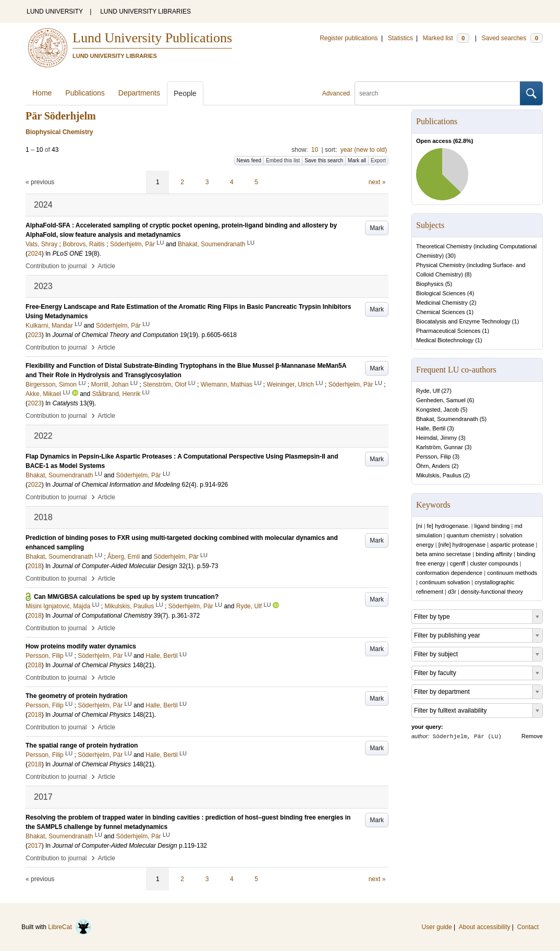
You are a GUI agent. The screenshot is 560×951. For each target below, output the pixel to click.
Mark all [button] (357, 160)
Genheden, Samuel (441, 400)
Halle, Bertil (431, 428)
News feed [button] (249, 160)
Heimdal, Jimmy (436, 438)
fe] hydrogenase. (448, 526)
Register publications (349, 38)
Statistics (400, 38)
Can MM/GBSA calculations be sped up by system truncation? (126, 597)
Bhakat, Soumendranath (447, 419)
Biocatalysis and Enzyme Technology (463, 321)
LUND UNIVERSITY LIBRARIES (145, 11)
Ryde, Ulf (428, 391)
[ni (419, 526)
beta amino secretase (443, 554)
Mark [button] (377, 228)
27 (446, 391)
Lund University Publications (152, 38)
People (185, 93)
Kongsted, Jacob (437, 410)
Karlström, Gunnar (440, 447)
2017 (35, 846)
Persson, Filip (434, 456)
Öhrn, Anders (433, 466)
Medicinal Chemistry (442, 303)
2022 (35, 485)
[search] (437, 93)
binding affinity (494, 554)
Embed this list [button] (283, 160)
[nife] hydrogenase (462, 545)
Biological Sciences (441, 293)
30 (451, 256)
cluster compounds (494, 563)
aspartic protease (512, 545)
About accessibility (485, 927)
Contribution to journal (56, 266)
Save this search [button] (324, 160)
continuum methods (512, 573)
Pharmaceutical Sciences (448, 331)
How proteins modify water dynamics (81, 646)
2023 (35, 335)
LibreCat (70, 927)
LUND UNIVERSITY (55, 11)
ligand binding (492, 526)
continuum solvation (445, 582)
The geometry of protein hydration (76, 696)
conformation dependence (449, 573)
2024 (35, 254)
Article (107, 266)
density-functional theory (492, 592)
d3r (452, 592)
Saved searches (512, 38)
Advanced (336, 93)
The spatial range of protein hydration (82, 745)
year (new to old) (364, 150)
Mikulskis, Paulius (439, 475)
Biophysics (430, 284)
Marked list (446, 38)
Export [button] (378, 160)
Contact (528, 927)
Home (42, 93)
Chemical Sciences (441, 312)
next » (377, 182)
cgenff (458, 563)
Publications (85, 93)
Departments (139, 93)
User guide (437, 927)
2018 (35, 566)
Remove (532, 736)
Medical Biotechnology (445, 340)
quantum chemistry (471, 535)
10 (315, 150)
